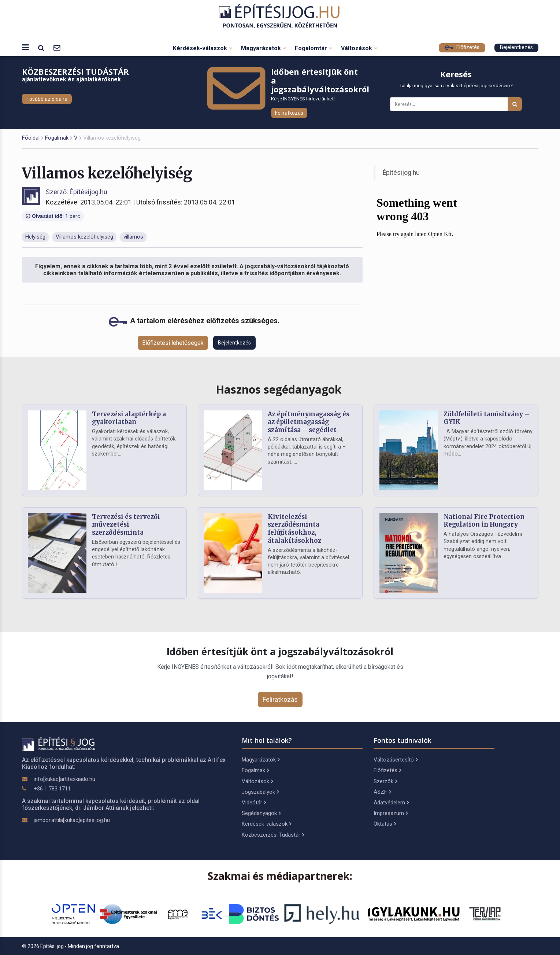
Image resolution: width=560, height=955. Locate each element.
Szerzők (385, 781)
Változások (359, 48)
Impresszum (391, 813)
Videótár (254, 803)
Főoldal (31, 138)
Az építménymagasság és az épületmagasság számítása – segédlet (309, 422)
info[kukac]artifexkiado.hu (64, 779)
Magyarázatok (264, 48)
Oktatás (385, 824)
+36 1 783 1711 (52, 789)
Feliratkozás (289, 113)
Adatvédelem (391, 803)
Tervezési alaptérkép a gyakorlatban (129, 418)
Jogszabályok (260, 792)
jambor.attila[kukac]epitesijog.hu (72, 820)
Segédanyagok (261, 813)
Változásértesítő (396, 760)
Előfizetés (462, 47)
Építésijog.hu (401, 173)
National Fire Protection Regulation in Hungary (484, 521)
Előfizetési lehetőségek (173, 343)
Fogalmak (57, 138)
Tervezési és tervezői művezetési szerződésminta (126, 525)
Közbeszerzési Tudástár (273, 835)
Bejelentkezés (516, 47)
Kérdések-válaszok (203, 48)
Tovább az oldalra (47, 99)
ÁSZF (382, 792)
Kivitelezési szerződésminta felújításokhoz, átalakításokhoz (294, 529)
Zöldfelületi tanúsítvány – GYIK (487, 418)
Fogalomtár (314, 48)
